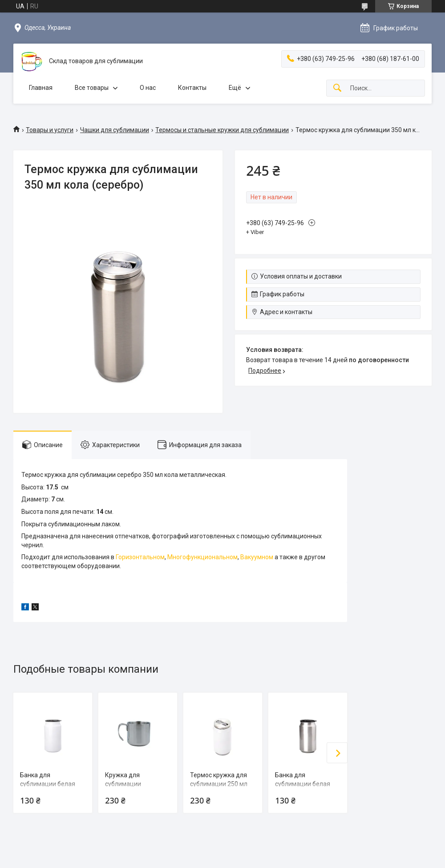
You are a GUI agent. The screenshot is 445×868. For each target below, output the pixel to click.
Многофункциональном (202, 557)
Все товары (92, 88)
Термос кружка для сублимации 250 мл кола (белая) (219, 784)
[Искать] (337, 88)
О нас (148, 88)
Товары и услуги (50, 130)
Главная (41, 88)
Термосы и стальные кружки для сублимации (222, 130)
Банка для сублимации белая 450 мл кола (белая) (49, 784)
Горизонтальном (140, 557)
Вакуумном (257, 557)
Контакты (192, 88)
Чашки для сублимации (115, 130)
